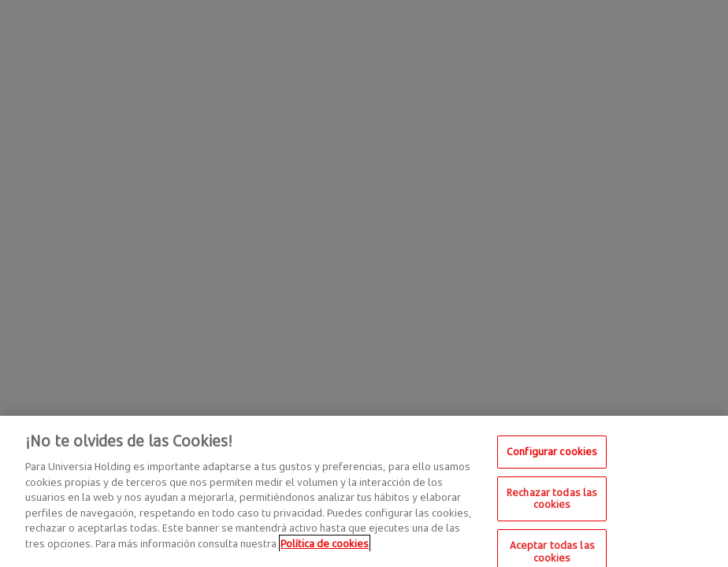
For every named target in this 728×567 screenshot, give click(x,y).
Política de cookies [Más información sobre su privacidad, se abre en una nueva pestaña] (325, 547)
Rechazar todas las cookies (552, 502)
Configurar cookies (552, 456)
